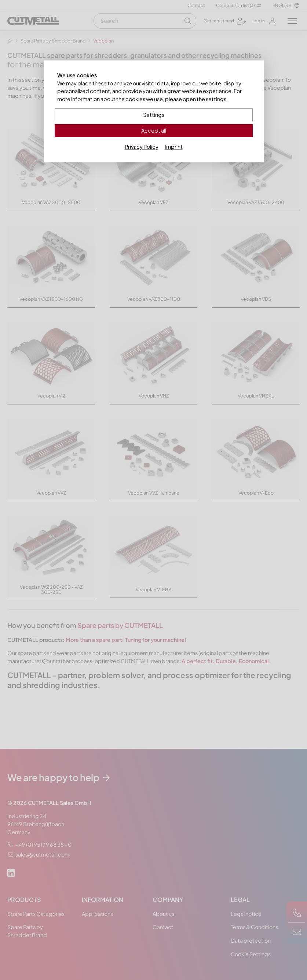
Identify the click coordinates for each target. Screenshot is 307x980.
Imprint (174, 147)
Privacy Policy (142, 147)
